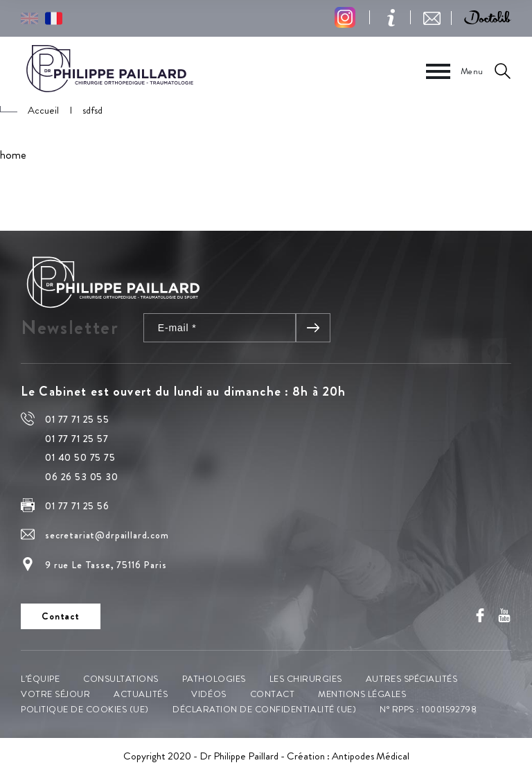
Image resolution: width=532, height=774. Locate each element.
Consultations (121, 679)
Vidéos (209, 694)
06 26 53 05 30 (82, 477)
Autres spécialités (411, 679)
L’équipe (40, 679)
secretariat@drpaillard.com (107, 535)
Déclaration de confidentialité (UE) (264, 709)
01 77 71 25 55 (77, 419)
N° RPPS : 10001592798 (428, 709)
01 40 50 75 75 (80, 457)
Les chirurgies (306, 679)
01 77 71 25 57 (77, 439)
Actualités (141, 694)
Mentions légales (362, 694)
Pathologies (214, 679)
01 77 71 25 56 (77, 506)
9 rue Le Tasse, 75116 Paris (106, 565)
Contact (273, 694)
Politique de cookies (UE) (85, 709)
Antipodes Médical (371, 756)
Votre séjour (55, 694)
